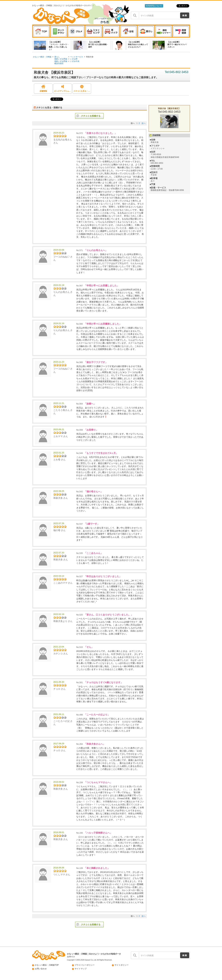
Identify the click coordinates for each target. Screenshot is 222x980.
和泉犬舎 (90, 57)
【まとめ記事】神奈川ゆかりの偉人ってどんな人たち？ (138, 44)
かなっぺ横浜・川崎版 (42, 57)
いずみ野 (74, 59)
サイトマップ (81, 969)
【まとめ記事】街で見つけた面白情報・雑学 (98, 44)
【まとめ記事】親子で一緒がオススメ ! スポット (177, 44)
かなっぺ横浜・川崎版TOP (47, 965)
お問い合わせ (41, 969)
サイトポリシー (122, 965)
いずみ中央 (75, 61)
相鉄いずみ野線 (61, 59)
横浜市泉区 (59, 63)
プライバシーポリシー (85, 965)
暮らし (57, 57)
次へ (144, 123)
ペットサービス (77, 57)
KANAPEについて (154, 6)
